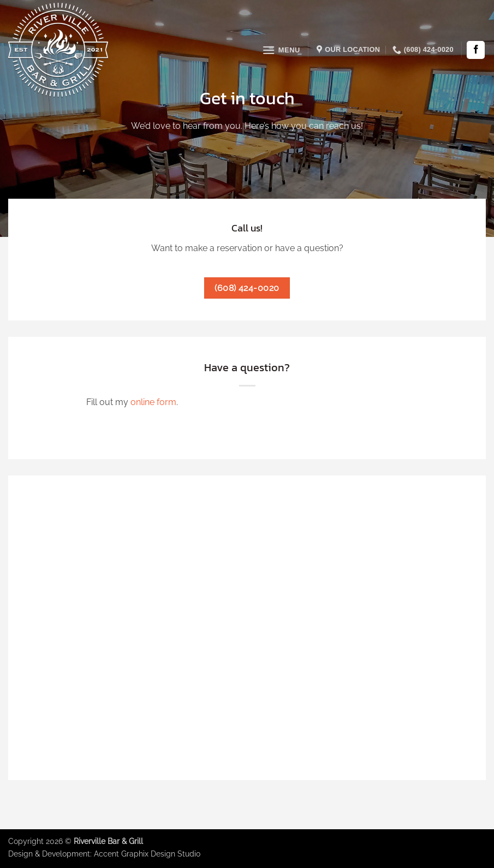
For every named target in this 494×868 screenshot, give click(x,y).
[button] (281, 50)
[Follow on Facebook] (476, 50)
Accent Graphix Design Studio (147, 854)
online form (153, 402)
